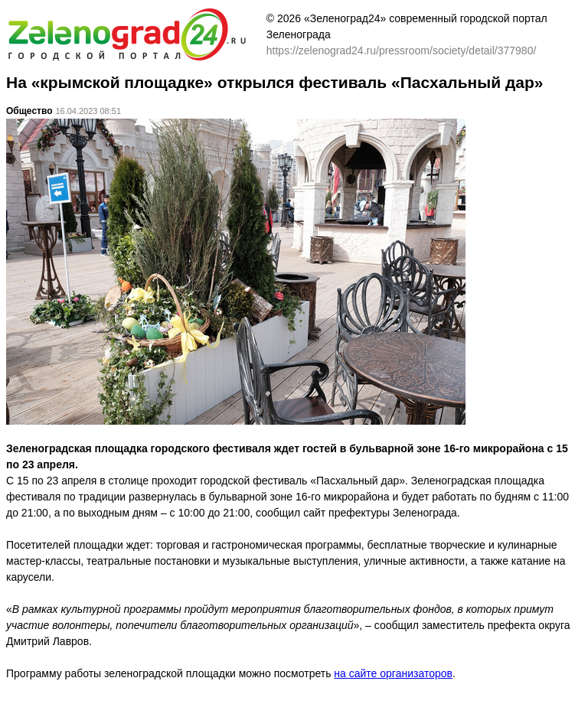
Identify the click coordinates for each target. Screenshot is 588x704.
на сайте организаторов (393, 673)
